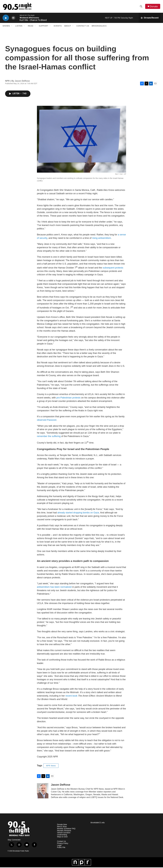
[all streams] (150, 18)
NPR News (51, 766)
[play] (6, 19)
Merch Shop (62, 827)
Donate (154, 7)
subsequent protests (113, 268)
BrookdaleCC (99, 26)
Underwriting (62, 835)
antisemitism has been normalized (54, 588)
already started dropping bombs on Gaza (78, 513)
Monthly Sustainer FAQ (66, 829)
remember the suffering (49, 437)
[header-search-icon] (141, 7)
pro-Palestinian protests (68, 398)
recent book (71, 696)
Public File (61, 848)
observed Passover (47, 420)
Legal (59, 846)
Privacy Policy (63, 844)
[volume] (13, 19)
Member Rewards (64, 831)
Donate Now (62, 825)
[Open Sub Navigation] (12, 26)
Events (58, 26)
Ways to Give (62, 837)
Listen (19, 26)
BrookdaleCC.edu (98, 823)
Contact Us (83, 26)
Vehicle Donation (64, 833)
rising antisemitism (101, 239)
